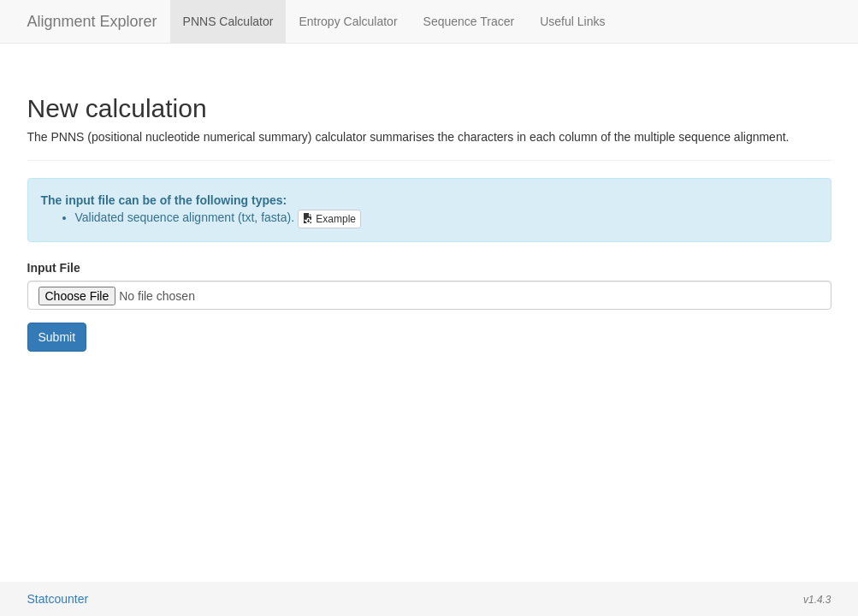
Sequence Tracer (469, 21)
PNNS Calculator (228, 21)
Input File (54, 268)
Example (329, 219)
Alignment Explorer (92, 21)
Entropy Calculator (348, 21)
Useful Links (572, 21)
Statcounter (58, 599)
